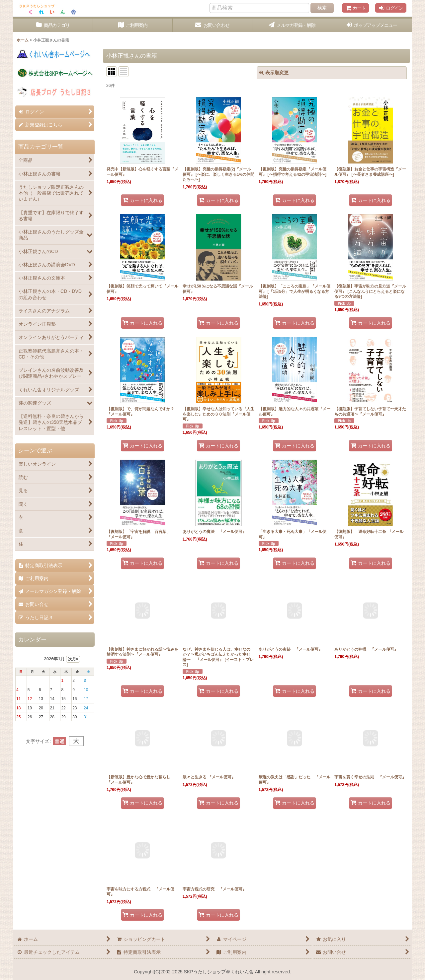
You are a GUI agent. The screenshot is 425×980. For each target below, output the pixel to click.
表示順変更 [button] (274, 73)
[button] (372, 25)
